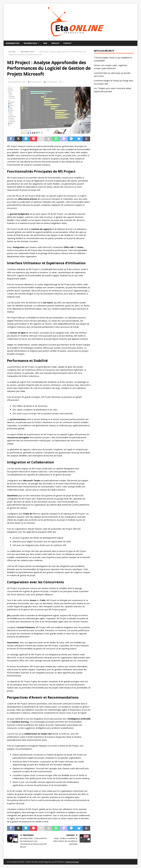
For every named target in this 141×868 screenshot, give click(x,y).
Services (55, 43)
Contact (67, 43)
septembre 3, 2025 (19, 82)
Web (45, 43)
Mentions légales (72, 862)
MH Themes (59, 862)
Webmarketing (13, 43)
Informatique (30, 43)
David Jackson (36, 82)
